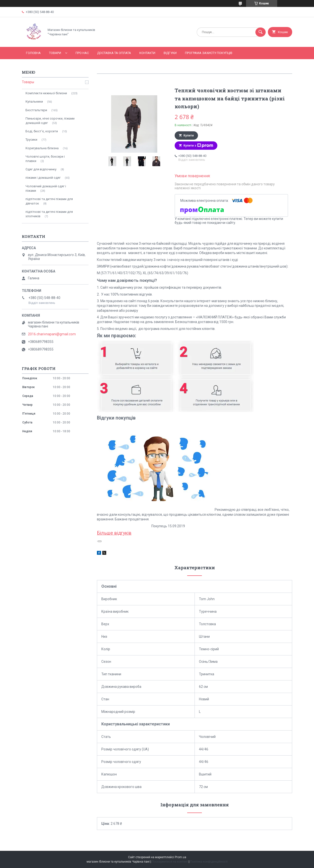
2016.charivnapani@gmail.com (52, 334)
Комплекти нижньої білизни (46, 93)
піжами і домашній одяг (43, 178)
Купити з (198, 146)
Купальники (34, 102)
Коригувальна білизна (42, 148)
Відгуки (170, 53)
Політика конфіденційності (209, 862)
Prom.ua (181, 857)
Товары (28, 82)
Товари (55, 53)
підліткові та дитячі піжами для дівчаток (49, 201)
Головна (33, 53)
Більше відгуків (114, 533)
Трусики (31, 140)
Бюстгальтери (36, 110)
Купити (189, 136)
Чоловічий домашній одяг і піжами (46, 188)
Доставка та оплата (114, 53)
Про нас (82, 53)
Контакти (147, 53)
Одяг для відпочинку (41, 169)
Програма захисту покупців (209, 53)
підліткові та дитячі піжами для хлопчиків (49, 214)
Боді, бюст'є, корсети (42, 131)
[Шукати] (261, 32)
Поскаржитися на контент (170, 862)
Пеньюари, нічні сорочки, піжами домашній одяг (50, 121)
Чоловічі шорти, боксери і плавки (45, 159)
